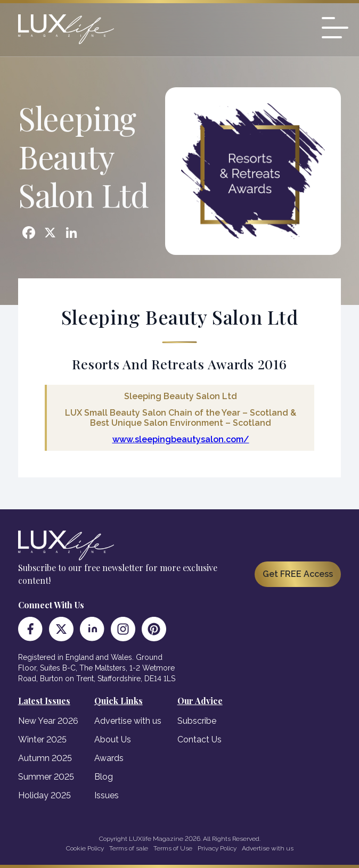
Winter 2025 (42, 739)
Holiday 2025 (44, 795)
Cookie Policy (85, 848)
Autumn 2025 (45, 758)
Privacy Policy (217, 848)
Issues (107, 795)
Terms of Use (173, 848)
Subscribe (197, 721)
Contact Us (199, 739)
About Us (113, 739)
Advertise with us (128, 721)
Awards (109, 758)
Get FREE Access (298, 574)
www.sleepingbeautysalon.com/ (181, 439)
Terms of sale (129, 848)
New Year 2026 (48, 721)
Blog (104, 777)
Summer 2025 (46, 777)
